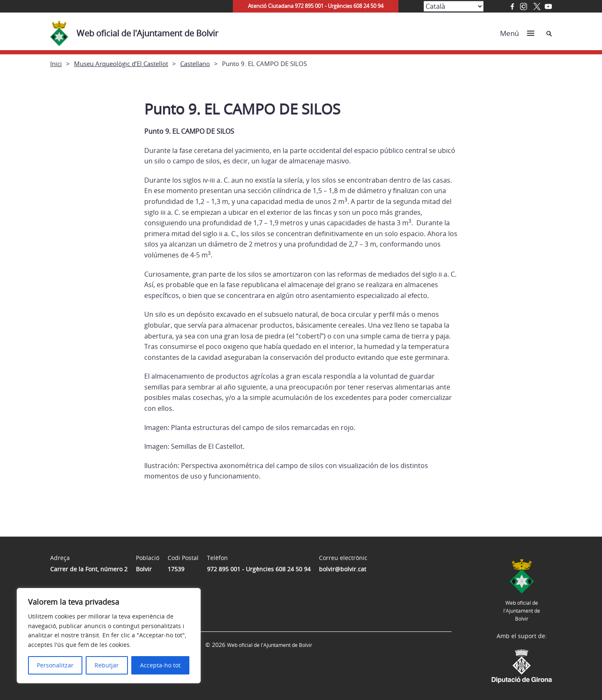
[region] (109, 636)
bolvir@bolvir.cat (343, 569)
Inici (56, 64)
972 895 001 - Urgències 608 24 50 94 (259, 569)
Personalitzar (55, 665)
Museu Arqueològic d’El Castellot (121, 64)
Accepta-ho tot (160, 665)
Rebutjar (107, 665)
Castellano (195, 64)
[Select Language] (454, 6)
